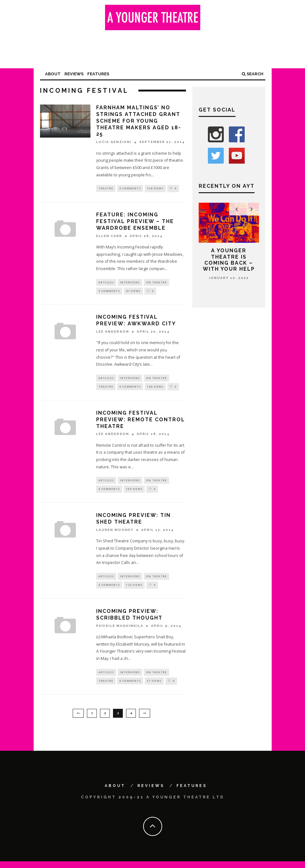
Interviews (130, 283)
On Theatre (156, 283)
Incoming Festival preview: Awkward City (136, 322)
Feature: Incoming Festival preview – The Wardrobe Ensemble (135, 222)
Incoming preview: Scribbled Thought (129, 620)
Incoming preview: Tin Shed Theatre (133, 523)
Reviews (74, 74)
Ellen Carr (109, 236)
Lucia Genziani (114, 142)
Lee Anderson (113, 333)
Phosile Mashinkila (120, 631)
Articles (106, 283)
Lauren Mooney (115, 534)
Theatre (106, 189)
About (53, 74)
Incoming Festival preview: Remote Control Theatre (141, 422)
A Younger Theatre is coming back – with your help (229, 260)
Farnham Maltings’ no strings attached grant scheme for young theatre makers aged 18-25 (139, 121)
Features (98, 74)
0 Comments (130, 189)
